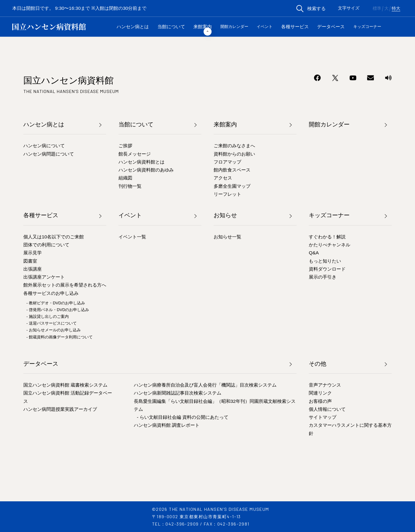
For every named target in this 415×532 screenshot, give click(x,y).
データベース (331, 27)
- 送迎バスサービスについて (52, 323)
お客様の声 (320, 401)
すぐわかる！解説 (327, 237)
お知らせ (225, 215)
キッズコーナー (367, 27)
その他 (318, 364)
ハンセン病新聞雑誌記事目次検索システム (178, 393)
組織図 (125, 178)
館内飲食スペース (232, 170)
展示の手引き (323, 277)
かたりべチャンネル (330, 245)
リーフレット (227, 194)
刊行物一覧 (130, 186)
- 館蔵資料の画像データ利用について (60, 337)
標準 (377, 8)
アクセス (223, 178)
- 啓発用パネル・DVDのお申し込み (58, 310)
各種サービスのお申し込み (51, 293)
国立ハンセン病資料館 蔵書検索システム (65, 385)
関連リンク (320, 393)
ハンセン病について (44, 146)
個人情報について (327, 409)
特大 (396, 8)
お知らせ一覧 (227, 237)
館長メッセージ (135, 154)
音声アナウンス (325, 385)
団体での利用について (46, 245)
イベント (265, 27)
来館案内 (203, 27)
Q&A (314, 253)
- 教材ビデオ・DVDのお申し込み (56, 303)
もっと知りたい (325, 261)
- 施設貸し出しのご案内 (48, 316)
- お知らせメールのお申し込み (54, 330)
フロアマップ (227, 162)
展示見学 (33, 253)
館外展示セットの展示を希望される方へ (65, 285)
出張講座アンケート (44, 277)
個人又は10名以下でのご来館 (54, 237)
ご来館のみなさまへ (234, 146)
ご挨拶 (125, 146)
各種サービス (295, 27)
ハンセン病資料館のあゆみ (146, 170)
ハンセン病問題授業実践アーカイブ (60, 409)
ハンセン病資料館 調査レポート (167, 425)
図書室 (30, 261)
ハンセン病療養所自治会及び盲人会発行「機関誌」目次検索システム (205, 385)
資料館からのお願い (234, 154)
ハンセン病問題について (49, 154)
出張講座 (33, 269)
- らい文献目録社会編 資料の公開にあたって (183, 417)
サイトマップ (323, 417)
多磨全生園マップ (232, 186)
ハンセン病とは (133, 27)
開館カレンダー (234, 27)
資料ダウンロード (327, 269)
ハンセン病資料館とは (142, 162)
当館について (171, 27)
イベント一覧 (132, 237)
